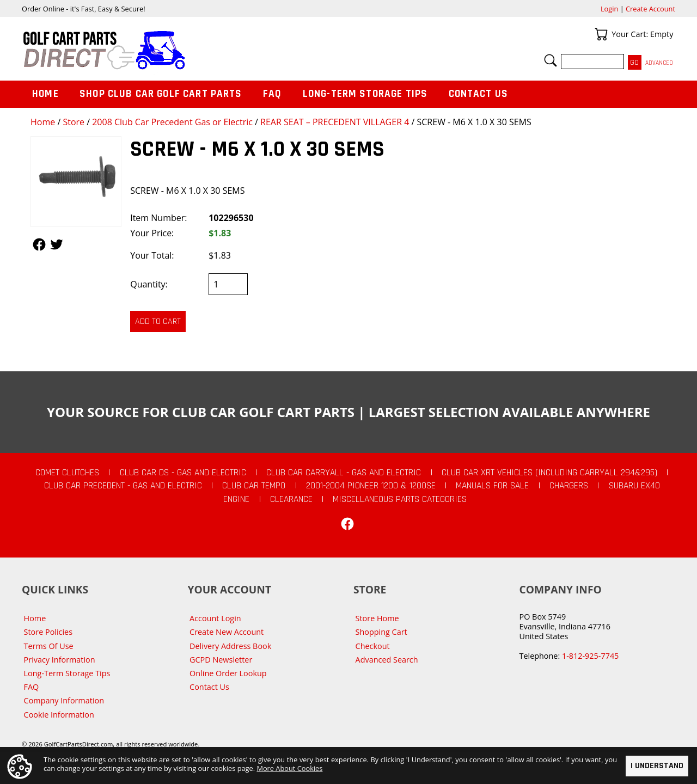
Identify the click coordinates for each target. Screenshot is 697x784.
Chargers (569, 486)
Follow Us (39, 244)
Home (43, 122)
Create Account (650, 9)
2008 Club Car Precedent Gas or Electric (172, 122)
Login (609, 9)
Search (551, 60)
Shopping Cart (381, 632)
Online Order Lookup (228, 673)
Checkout (373, 646)
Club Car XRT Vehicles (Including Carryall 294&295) (549, 473)
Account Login (215, 618)
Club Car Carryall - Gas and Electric (344, 473)
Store (74, 122)
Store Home (377, 618)
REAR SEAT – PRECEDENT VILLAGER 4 (335, 122)
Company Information (64, 700)
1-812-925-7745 (590, 656)
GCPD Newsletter (221, 660)
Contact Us (479, 94)
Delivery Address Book (230, 646)
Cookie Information (59, 715)
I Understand (657, 766)
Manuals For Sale (492, 486)
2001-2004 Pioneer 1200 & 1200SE (371, 486)
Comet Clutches (67, 473)
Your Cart (601, 34)
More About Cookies (289, 768)
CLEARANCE (291, 499)
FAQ (272, 94)
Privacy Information (60, 660)
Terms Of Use (49, 646)
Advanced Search (387, 660)
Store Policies (48, 632)
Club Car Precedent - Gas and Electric (123, 486)
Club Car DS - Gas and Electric (183, 473)
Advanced (659, 63)
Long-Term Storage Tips (365, 94)
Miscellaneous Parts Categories (400, 499)
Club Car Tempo (254, 486)
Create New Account (227, 632)
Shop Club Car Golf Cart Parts (161, 94)
